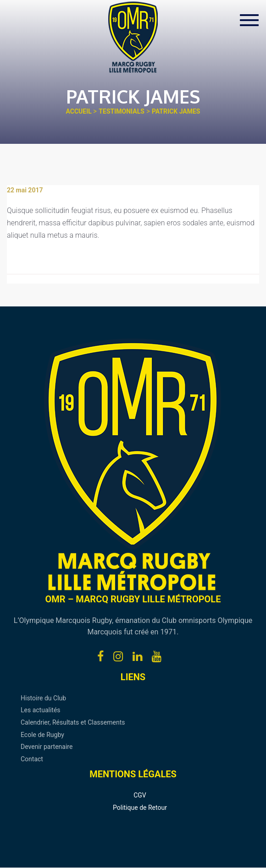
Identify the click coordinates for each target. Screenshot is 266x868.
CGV (140, 795)
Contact (32, 759)
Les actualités (41, 710)
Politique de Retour (140, 808)
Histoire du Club (43, 698)
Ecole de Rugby (42, 735)
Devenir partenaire (47, 747)
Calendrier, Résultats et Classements (73, 722)
